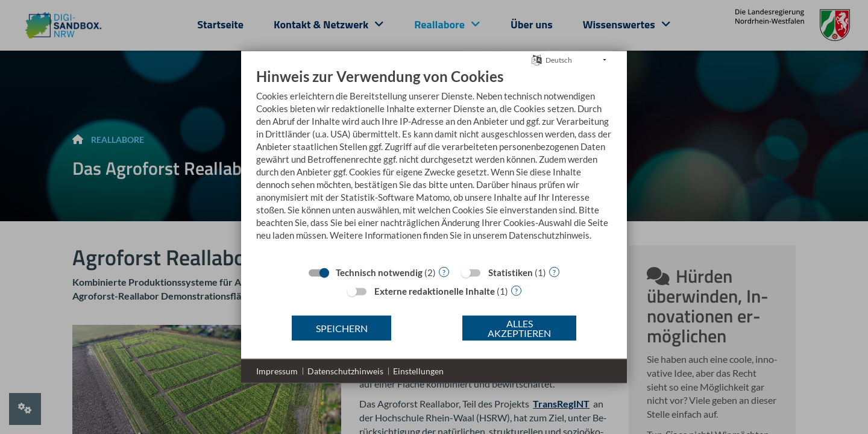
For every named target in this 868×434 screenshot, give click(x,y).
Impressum (277, 371)
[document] (434, 163)
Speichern (342, 328)
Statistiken (511, 272)
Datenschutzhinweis (345, 371)
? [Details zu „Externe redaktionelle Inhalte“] (516, 290)
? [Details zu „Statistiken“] (554, 272)
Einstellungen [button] (418, 371)
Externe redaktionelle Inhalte (435, 291)
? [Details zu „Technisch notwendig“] (444, 272)
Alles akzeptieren (519, 328)
